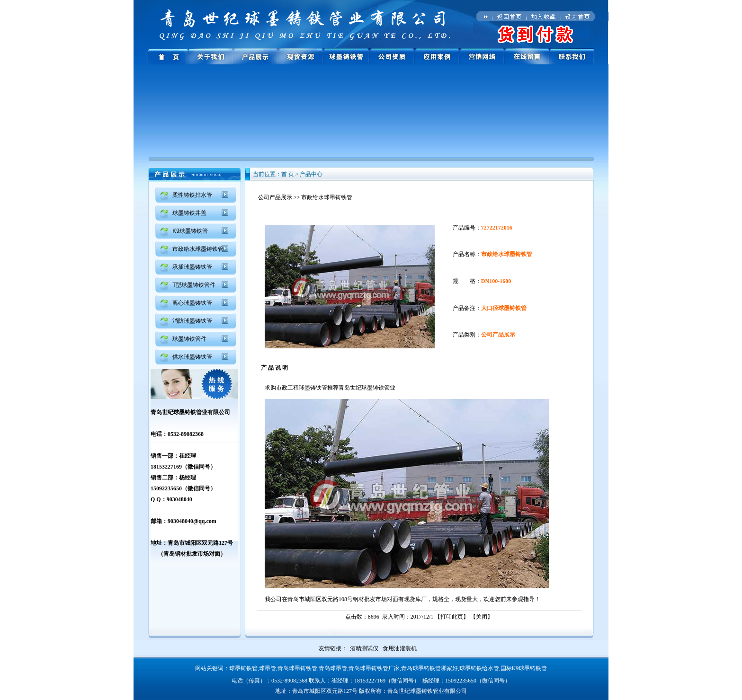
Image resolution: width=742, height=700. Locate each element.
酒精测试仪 (364, 648)
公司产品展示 (275, 197)
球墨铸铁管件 (189, 339)
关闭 (482, 617)
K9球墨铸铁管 (190, 231)
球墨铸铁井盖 (189, 213)
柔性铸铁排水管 (192, 195)
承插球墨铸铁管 (192, 267)
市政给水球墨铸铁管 (198, 249)
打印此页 (452, 617)
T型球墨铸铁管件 (194, 285)
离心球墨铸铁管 (192, 303)
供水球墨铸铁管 (192, 357)
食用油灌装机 (400, 648)
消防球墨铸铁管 (192, 321)
